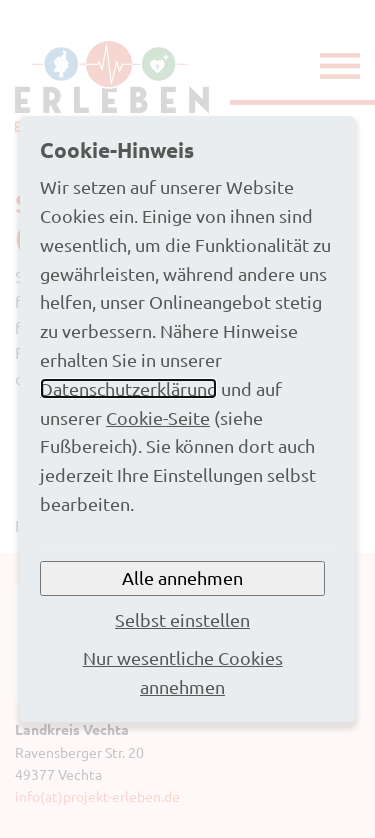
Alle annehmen (182, 577)
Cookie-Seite (158, 417)
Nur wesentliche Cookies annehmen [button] (183, 672)
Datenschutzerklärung (128, 388)
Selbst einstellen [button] (182, 619)
